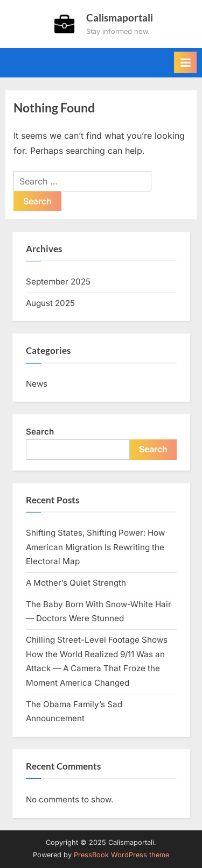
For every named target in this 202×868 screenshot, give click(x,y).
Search (40, 432)
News (37, 384)
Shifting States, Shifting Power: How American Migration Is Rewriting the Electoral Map (95, 547)
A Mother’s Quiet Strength (76, 583)
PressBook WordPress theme (121, 855)
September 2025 (58, 282)
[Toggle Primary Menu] (185, 62)
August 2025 (50, 303)
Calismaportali (120, 17)
